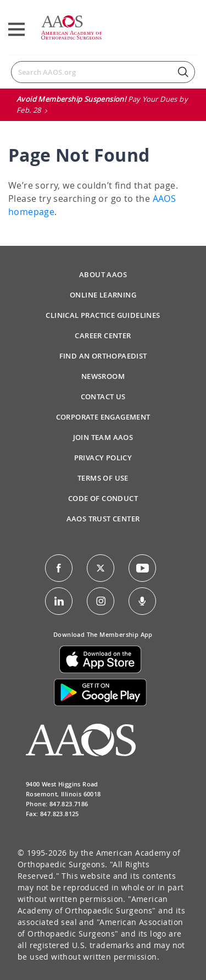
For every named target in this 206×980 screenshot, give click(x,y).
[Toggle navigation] (16, 29)
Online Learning (103, 295)
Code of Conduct (103, 498)
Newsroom (103, 376)
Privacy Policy (103, 458)
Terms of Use (103, 478)
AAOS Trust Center (103, 519)
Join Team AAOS (103, 437)
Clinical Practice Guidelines (103, 315)
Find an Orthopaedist (103, 356)
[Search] (103, 72)
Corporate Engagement (103, 417)
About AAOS (103, 274)
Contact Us (103, 397)
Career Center (103, 335)
